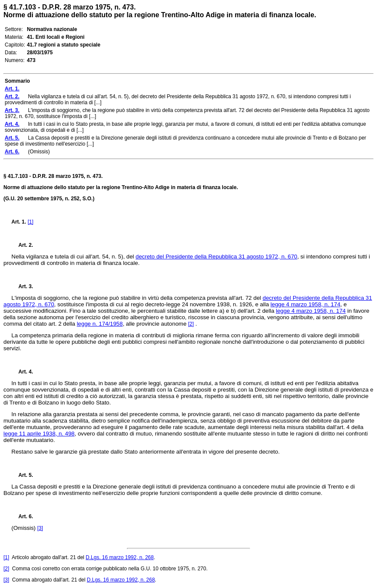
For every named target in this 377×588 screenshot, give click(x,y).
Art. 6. (22, 516)
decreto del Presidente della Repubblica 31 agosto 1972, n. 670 (216, 257)
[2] (191, 324)
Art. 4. (22, 372)
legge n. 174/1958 (100, 324)
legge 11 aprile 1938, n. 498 (39, 434)
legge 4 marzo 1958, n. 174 (306, 304)
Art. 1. (19, 222)
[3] (40, 528)
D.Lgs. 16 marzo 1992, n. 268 (120, 557)
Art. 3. (22, 286)
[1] (30, 222)
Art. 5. (22, 475)
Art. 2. (22, 245)
